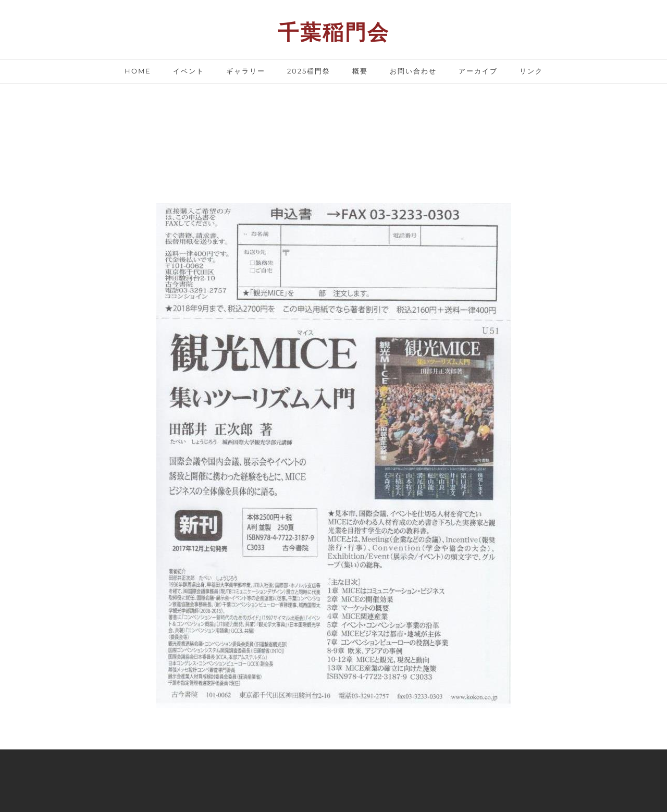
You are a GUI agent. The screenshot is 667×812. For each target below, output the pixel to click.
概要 (360, 71)
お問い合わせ (413, 71)
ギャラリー (246, 71)
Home (138, 71)
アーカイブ (478, 71)
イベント (189, 71)
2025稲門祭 (309, 71)
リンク (531, 71)
